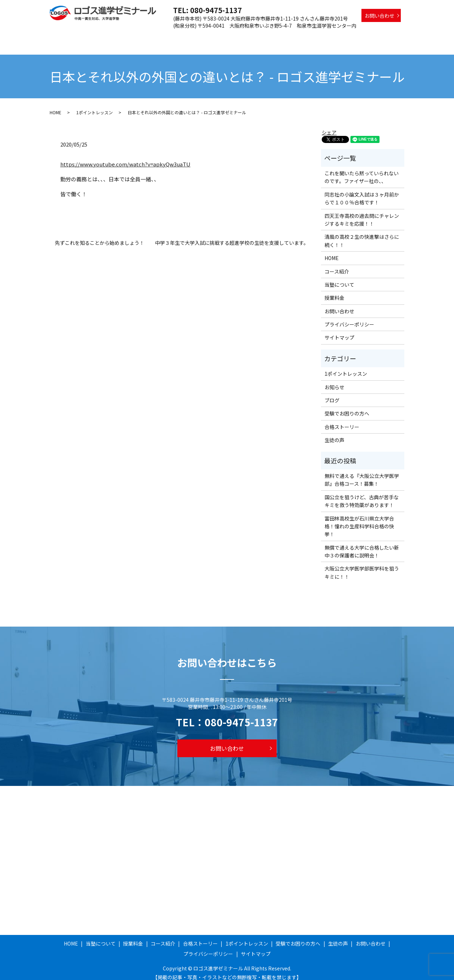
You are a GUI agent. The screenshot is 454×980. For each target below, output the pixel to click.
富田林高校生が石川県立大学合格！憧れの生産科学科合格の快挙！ (359, 520)
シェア (329, 126)
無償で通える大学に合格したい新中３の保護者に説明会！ (362, 545)
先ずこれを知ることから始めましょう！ (100, 236)
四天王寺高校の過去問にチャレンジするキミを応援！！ (362, 213)
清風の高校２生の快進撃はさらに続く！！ (362, 234)
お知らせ (334, 380)
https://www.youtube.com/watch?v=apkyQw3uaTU (125, 157)
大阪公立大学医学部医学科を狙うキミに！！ (362, 566)
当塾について (152, 37)
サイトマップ (339, 331)
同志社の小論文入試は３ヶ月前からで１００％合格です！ (362, 192)
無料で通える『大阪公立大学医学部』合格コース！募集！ (362, 473)
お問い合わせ (380, 16)
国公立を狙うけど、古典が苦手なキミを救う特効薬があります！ (362, 494)
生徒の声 (391, 37)
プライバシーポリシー (349, 318)
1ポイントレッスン (299, 37)
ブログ (332, 393)
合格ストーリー (252, 37)
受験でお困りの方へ (350, 37)
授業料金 (184, 37)
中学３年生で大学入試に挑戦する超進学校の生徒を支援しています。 (232, 236)
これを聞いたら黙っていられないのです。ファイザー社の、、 (362, 170)
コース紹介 (214, 37)
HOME (122, 37)
